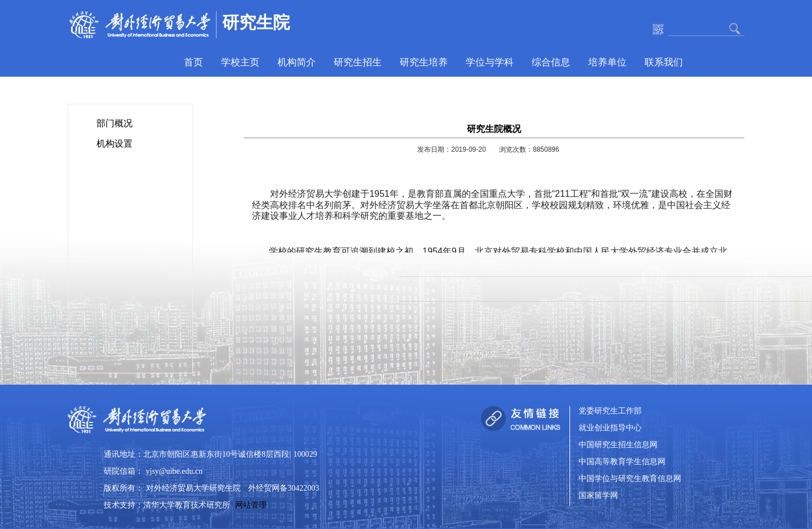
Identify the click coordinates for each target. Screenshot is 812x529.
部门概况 (114, 123)
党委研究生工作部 (610, 411)
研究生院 (256, 22)
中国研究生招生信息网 (618, 445)
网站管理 (251, 505)
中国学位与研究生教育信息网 (630, 479)
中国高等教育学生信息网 (622, 462)
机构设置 (114, 144)
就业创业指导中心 (610, 428)
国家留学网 (598, 496)
